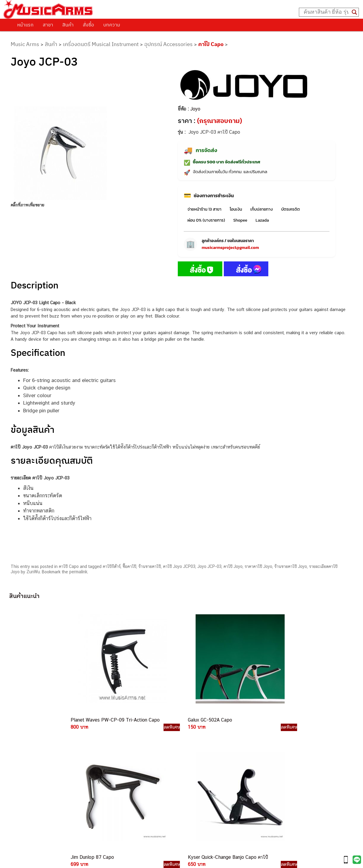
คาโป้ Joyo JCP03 (179, 566)
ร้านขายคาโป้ (150, 566)
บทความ (112, 25)
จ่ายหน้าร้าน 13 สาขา (204, 209)
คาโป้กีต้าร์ (112, 566)
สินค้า (68, 25)
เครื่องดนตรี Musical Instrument (101, 44)
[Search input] (326, 12)
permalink (78, 572)
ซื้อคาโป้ (129, 566)
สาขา (48, 25)
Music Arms (25, 44)
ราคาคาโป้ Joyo (258, 566)
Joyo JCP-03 (209, 566)
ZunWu (33, 572)
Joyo (195, 109)
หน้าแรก (25, 25)
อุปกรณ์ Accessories (168, 44)
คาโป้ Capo (211, 44)
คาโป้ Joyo (233, 566)
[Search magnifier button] (354, 12)
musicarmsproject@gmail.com (230, 248)
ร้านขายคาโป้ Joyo (291, 566)
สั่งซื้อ (88, 25)
